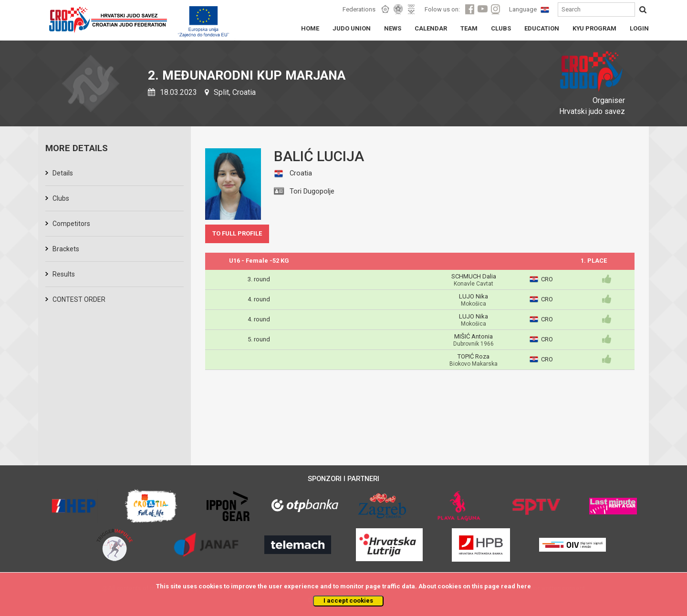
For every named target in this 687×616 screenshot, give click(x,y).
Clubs (61, 198)
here (524, 586)
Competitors (71, 224)
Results (64, 274)
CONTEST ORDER (79, 299)
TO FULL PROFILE (237, 233)
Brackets (66, 249)
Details (63, 173)
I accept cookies (348, 601)
